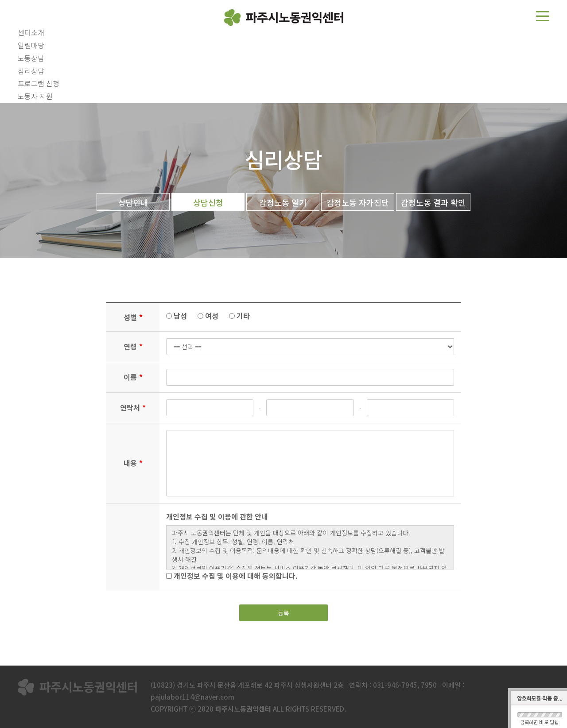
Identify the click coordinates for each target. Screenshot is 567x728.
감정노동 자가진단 (358, 202)
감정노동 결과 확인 (433, 202)
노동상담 (31, 58)
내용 (133, 463)
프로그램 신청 (39, 83)
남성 (177, 316)
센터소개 (31, 32)
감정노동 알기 (283, 202)
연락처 (133, 407)
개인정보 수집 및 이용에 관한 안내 (217, 516)
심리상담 (31, 71)
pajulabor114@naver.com (192, 697)
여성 (208, 316)
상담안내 (133, 202)
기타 (239, 316)
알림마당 (31, 45)
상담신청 (208, 202)
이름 (133, 377)
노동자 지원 (35, 96)
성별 (133, 317)
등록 (283, 613)
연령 (133, 346)
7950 (429, 685)
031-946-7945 (395, 685)
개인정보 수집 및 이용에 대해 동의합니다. (232, 576)
